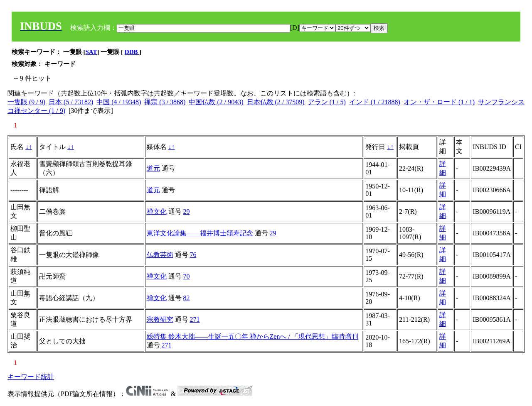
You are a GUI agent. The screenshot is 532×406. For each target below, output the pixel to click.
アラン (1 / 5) (327, 102)
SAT (91, 52)
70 (187, 276)
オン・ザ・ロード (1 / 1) (439, 102)
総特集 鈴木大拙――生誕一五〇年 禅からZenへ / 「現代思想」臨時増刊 (252, 336)
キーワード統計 (31, 377)
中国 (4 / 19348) (119, 102)
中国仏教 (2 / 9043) (216, 102)
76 (193, 255)
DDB (132, 52)
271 (195, 319)
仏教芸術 (160, 255)
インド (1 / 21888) (375, 102)
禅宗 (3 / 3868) (165, 102)
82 (187, 298)
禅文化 (157, 212)
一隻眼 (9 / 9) (26, 102)
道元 (153, 168)
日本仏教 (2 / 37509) (276, 102)
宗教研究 (160, 319)
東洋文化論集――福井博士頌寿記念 (200, 233)
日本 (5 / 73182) (71, 102)
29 (187, 212)
